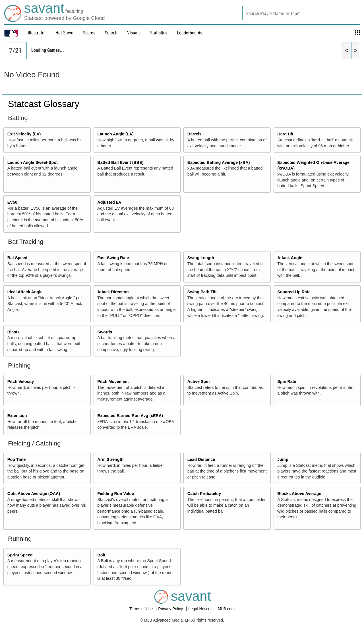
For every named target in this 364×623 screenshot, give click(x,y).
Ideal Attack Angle (25, 292)
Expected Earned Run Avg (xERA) (130, 416)
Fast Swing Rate (113, 258)
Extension (17, 416)
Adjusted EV (109, 202)
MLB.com (226, 609)
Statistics (159, 33)
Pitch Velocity (21, 381)
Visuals (134, 33)
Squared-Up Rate (294, 292)
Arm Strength (110, 459)
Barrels (195, 134)
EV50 (12, 202)
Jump (283, 459)
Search (111, 33)
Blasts (14, 332)
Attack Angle (290, 258)
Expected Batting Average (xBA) (219, 162)
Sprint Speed (20, 555)
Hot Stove (64, 33)
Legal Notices (201, 609)
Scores (89, 33)
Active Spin (198, 381)
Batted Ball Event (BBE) (120, 162)
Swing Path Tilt (202, 292)
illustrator (37, 33)
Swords (105, 332)
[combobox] (301, 13)
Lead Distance (201, 459)
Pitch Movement (113, 381)
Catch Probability (204, 494)
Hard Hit (285, 134)
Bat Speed (17, 258)
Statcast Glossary (44, 104)
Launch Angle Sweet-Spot (33, 162)
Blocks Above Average (299, 494)
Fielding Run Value (116, 494)
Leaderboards (190, 33)
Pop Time (17, 459)
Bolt (101, 555)
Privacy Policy (171, 609)
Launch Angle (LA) (115, 134)
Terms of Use (142, 609)
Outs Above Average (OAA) (34, 494)
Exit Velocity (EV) (24, 134)
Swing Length (201, 258)
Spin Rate (287, 381)
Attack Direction (113, 292)
